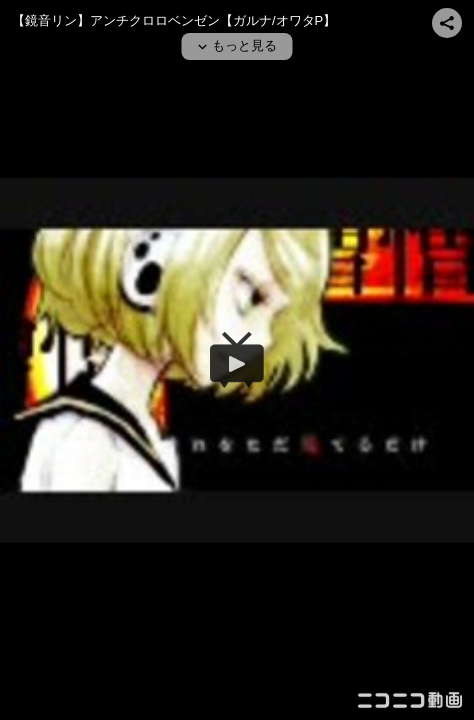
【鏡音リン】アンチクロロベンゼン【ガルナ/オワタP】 (174, 20)
